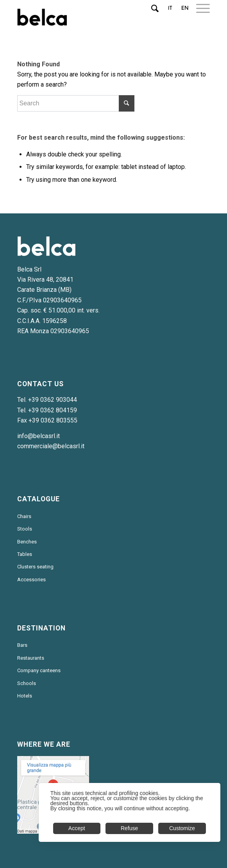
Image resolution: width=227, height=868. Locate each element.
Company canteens (39, 670)
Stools (25, 529)
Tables (25, 554)
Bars (22, 645)
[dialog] (130, 812)
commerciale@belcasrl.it (51, 446)
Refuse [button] (129, 828)
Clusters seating (35, 567)
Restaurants (31, 658)
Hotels (25, 696)
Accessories (31, 580)
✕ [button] (210, 793)
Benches (27, 542)
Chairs (24, 516)
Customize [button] (182, 828)
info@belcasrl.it (38, 436)
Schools (27, 683)
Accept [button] (77, 828)
